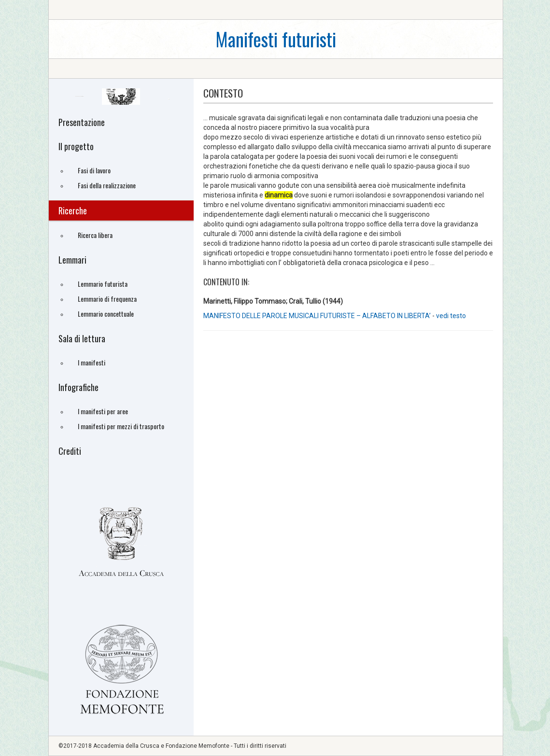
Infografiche (78, 387)
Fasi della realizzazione (107, 185)
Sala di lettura (82, 338)
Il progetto (76, 146)
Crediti (70, 451)
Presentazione (82, 122)
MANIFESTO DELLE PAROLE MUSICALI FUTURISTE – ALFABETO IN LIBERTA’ (318, 316)
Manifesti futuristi (276, 39)
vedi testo (451, 316)
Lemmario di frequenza (107, 299)
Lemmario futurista (103, 284)
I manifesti (92, 362)
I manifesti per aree (103, 411)
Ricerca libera (95, 235)
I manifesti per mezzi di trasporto (121, 426)
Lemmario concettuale (106, 314)
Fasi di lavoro (94, 170)
